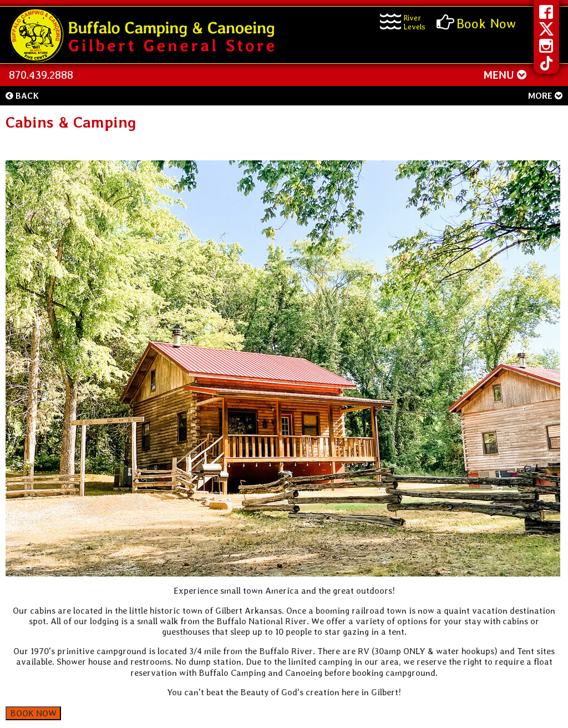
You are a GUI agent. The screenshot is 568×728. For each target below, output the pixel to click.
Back (22, 96)
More (545, 96)
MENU (505, 75)
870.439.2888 (41, 75)
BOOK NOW (33, 713)
